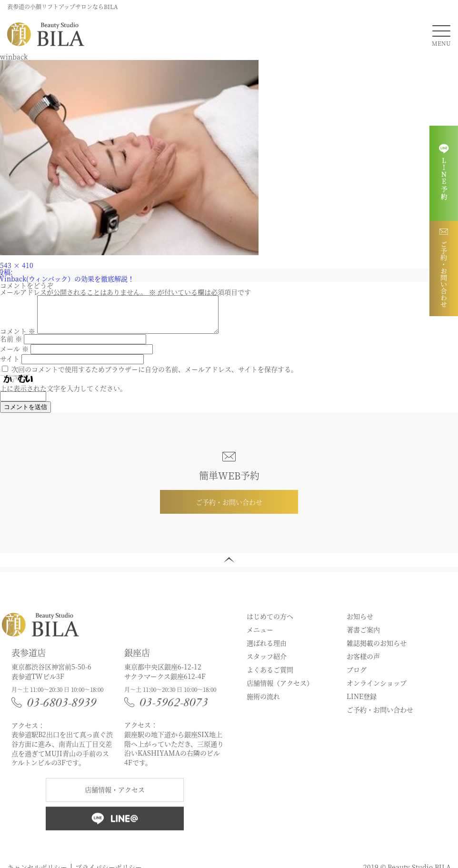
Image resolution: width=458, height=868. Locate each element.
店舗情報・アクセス (115, 797)
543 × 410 (17, 265)
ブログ (357, 677)
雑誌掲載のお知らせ (377, 650)
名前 (11, 346)
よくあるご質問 (270, 677)
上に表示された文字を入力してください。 (63, 395)
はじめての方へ (270, 623)
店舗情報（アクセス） (280, 690)
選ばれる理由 (267, 650)
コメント (18, 338)
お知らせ (360, 623)
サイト (10, 366)
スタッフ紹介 (267, 663)
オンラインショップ (377, 690)
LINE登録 (362, 703)
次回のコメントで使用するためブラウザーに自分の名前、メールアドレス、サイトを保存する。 (154, 376)
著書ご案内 (363, 637)
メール (14, 356)
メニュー (260, 637)
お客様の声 (363, 663)
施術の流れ (263, 703)
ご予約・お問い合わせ (229, 509)
